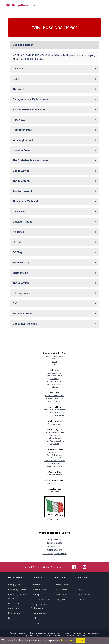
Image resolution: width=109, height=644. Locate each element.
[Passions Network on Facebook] (74, 567)
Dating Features (16, 603)
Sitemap (35, 623)
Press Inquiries (38, 613)
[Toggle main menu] (8, 5)
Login (19, 585)
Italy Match (55, 444)
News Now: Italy (54, 376)
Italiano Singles (54, 438)
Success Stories (62, 585)
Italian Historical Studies (55, 415)
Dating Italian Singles (54, 432)
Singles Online (54, 458)
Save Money (14, 608)
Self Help (35, 595)
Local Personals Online (55, 461)
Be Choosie (55, 452)
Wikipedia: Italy (55, 424)
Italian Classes (54, 543)
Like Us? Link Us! (54, 518)
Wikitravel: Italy (55, 401)
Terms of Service (62, 595)
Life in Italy (54, 379)
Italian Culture (54, 550)
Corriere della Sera (55, 356)
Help (80, 590)
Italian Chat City (54, 483)
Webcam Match (54, 475)
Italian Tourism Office (54, 396)
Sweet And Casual (55, 466)
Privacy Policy (61, 600)
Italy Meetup (55, 539)
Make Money (14, 613)
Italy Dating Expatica (55, 441)
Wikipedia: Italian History (55, 410)
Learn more (68, 640)
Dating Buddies (54, 464)
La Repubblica (54, 373)
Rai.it (54, 364)
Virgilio (54, 359)
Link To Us (36, 618)
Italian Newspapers (54, 384)
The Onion (54, 492)
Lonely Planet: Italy (55, 398)
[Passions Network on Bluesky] (85, 567)
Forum (11, 618)
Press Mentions (61, 590)
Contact (81, 600)
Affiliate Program (39, 590)
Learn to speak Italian (55, 554)
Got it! (81, 640)
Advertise (36, 585)
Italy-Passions (24, 5)
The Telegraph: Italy (55, 381)
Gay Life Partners (54, 455)
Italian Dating (54, 435)
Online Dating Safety (41, 600)
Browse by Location (17, 590)
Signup (11, 585)
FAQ (79, 585)
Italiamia (54, 387)
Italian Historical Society (55, 413)
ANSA (55, 362)
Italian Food (55, 546)
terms (54, 635)
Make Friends (84, 595)
